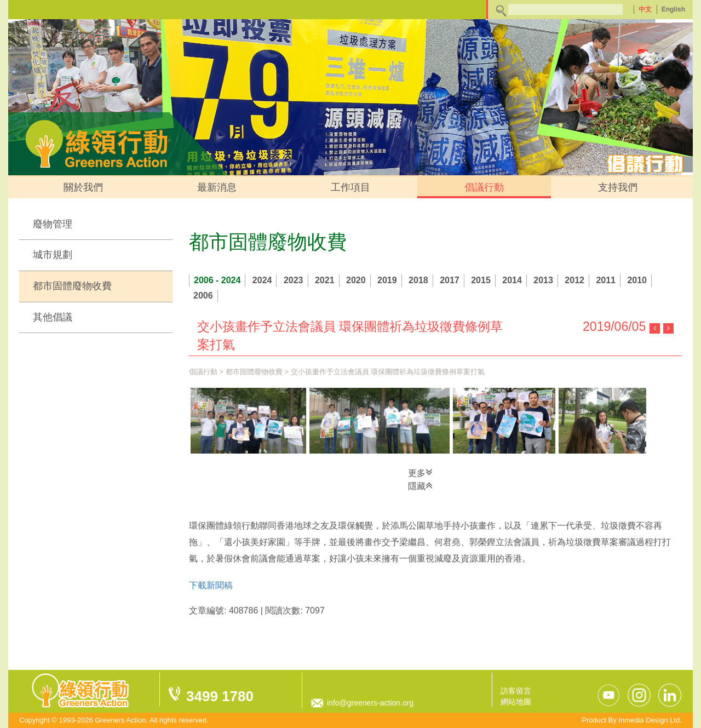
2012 (574, 280)
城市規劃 (53, 255)
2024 (262, 280)
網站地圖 (516, 702)
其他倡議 (53, 317)
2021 (325, 280)
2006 (203, 296)
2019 (387, 280)
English (673, 9)
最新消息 (217, 187)
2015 (481, 280)
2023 (294, 280)
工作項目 (350, 187)
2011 (606, 280)
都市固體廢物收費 (72, 286)
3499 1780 (220, 696)
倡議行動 (484, 187)
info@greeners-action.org (370, 703)
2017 (450, 280)
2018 (418, 280)
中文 (645, 9)
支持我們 (618, 187)
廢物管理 (53, 224)
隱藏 (420, 485)
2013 (543, 280)
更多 (420, 472)
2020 (356, 280)
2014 (512, 280)
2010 (637, 280)
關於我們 (83, 187)
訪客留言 (516, 691)
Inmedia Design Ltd (649, 720)
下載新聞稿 (211, 585)
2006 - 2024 (217, 280)
